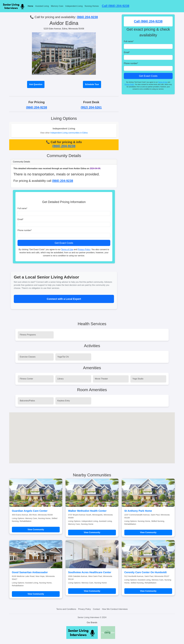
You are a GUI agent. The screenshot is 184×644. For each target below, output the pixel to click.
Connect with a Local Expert (64, 299)
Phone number (25, 230)
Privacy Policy (84, 249)
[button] (92, 435)
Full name (22, 208)
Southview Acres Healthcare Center (90, 572)
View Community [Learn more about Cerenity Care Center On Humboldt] (148, 591)
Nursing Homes (92, 6)
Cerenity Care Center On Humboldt (145, 572)
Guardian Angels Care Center (30, 511)
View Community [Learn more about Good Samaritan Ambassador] (36, 594)
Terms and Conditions (66, 609)
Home (30, 6)
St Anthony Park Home (138, 511)
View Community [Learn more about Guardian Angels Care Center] (36, 530)
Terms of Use (67, 249)
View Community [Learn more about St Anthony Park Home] (148, 532)
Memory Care (57, 6)
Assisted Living (42, 6)
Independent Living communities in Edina (69, 133)
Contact (96, 609)
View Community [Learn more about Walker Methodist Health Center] (92, 532)
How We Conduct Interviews (115, 609)
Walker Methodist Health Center (87, 511)
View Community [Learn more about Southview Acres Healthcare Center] (92, 591)
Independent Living (74, 6)
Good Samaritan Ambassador (30, 572)
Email (20, 219)
